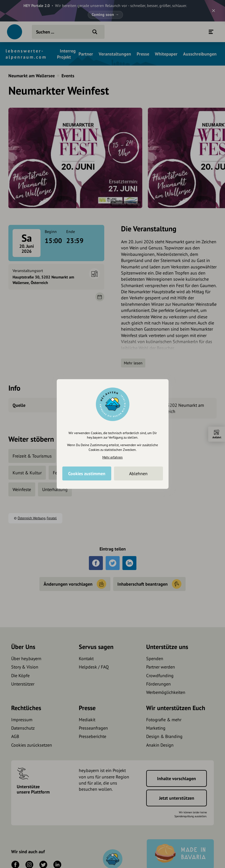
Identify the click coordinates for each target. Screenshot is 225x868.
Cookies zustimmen (87, 473)
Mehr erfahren (112, 457)
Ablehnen (138, 473)
